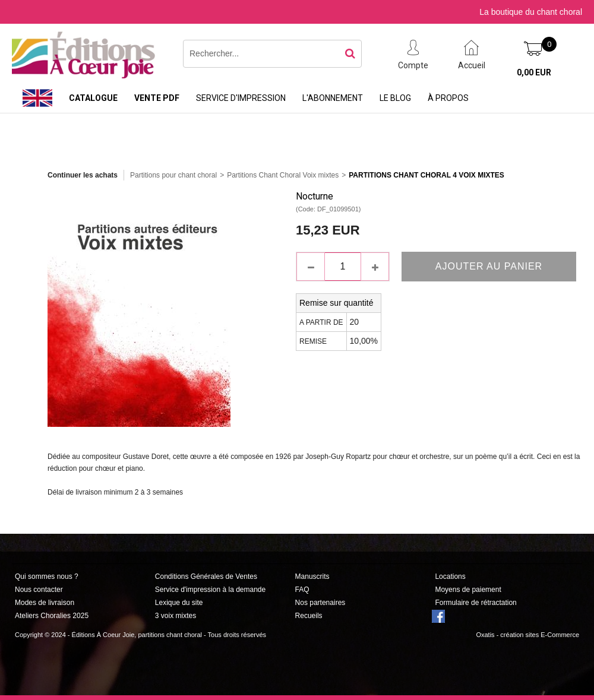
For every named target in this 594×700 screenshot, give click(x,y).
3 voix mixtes (176, 616)
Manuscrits (312, 577)
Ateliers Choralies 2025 (52, 616)
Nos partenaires (320, 603)
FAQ (302, 590)
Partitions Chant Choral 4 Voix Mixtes (426, 175)
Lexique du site (179, 603)
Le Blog (395, 98)
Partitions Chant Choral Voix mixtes (283, 175)
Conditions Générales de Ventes (206, 577)
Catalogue (93, 98)
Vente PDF (157, 98)
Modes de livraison (45, 603)
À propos (448, 98)
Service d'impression (241, 98)
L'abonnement (333, 98)
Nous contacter (39, 590)
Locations (450, 577)
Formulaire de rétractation (475, 603)
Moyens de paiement (468, 590)
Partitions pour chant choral (173, 175)
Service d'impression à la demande (210, 590)
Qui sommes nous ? (47, 577)
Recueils (309, 616)
